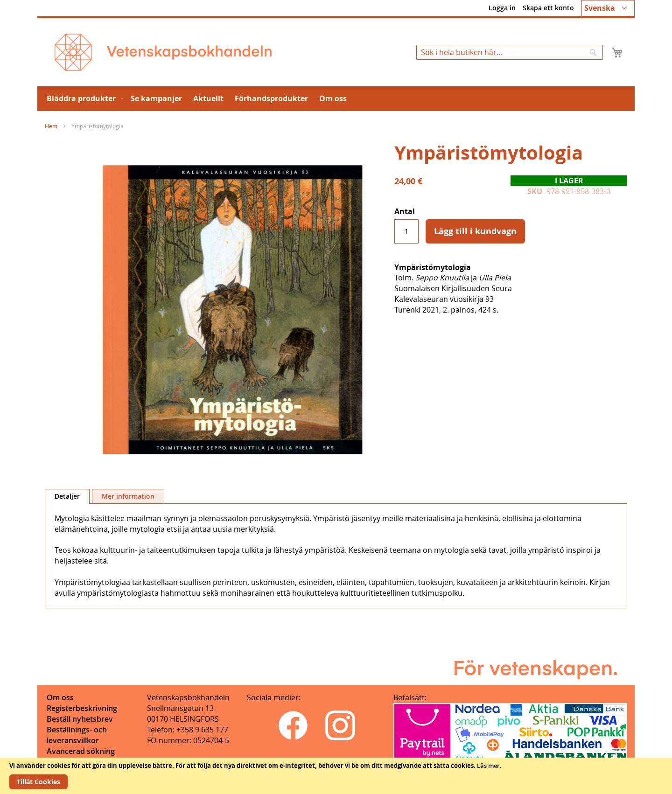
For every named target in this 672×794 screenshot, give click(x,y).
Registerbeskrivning (82, 708)
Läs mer (488, 766)
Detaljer (67, 496)
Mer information (128, 496)
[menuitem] (83, 99)
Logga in (502, 8)
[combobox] (510, 52)
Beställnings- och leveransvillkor (77, 735)
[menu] (336, 99)
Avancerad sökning (81, 751)
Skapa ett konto (548, 8)
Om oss (60, 697)
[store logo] (163, 52)
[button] (608, 8)
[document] (336, 776)
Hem (51, 126)
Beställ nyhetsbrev (80, 719)
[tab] (67, 496)
